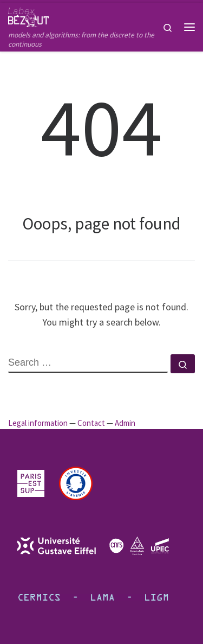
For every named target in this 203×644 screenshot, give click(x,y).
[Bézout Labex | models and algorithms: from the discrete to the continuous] (28, 16)
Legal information (38, 423)
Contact (91, 423)
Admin (125, 423)
